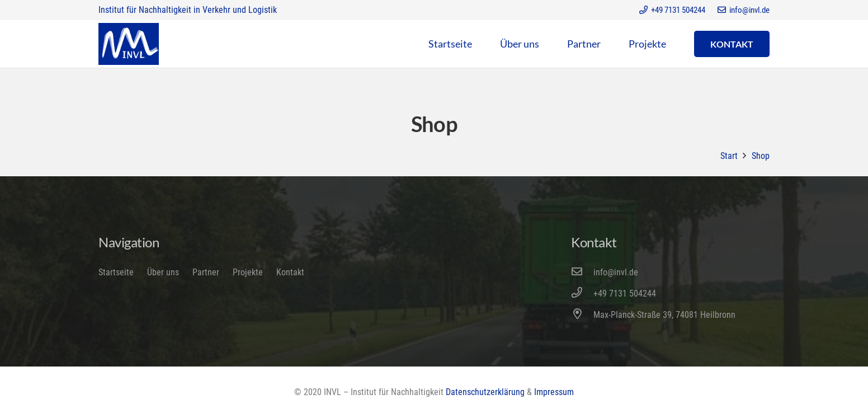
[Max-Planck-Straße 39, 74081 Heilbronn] (582, 315)
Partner (206, 272)
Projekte (248, 272)
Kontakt (290, 272)
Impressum (554, 392)
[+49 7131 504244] (582, 294)
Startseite (116, 272)
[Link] (129, 44)
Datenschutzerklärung (485, 392)
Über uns (163, 272)
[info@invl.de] (582, 273)
